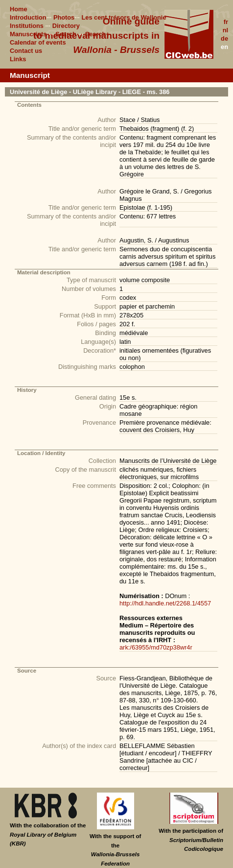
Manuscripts (28, 34)
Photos (64, 17)
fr (226, 22)
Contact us (26, 51)
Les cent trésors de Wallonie (124, 17)
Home (19, 9)
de (224, 38)
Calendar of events (38, 42)
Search (66, 34)
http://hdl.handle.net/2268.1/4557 (165, 603)
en (224, 47)
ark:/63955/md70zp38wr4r (156, 647)
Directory (66, 26)
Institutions (27, 26)
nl (225, 30)
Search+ (97, 34)
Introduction (28, 17)
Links (18, 59)
